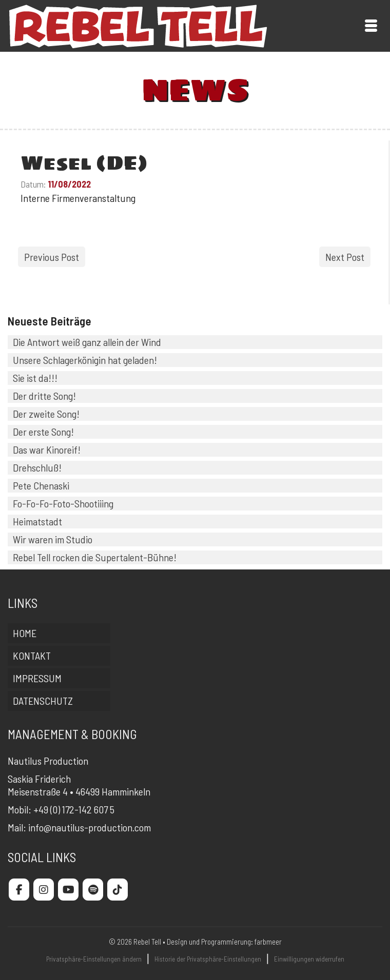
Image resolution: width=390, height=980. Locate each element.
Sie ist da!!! (35, 378)
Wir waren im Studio (53, 539)
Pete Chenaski (41, 485)
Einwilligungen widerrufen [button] (309, 959)
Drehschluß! (37, 467)
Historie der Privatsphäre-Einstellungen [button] (208, 959)
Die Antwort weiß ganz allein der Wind (87, 342)
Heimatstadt (37, 521)
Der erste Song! (43, 432)
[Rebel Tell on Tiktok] (118, 890)
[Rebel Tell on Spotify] (93, 890)
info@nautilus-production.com (90, 827)
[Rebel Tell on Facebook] (19, 890)
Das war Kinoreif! (47, 450)
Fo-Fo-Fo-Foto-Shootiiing (63, 503)
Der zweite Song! (46, 414)
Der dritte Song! (44, 396)
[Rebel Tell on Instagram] (44, 890)
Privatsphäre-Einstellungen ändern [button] (94, 959)
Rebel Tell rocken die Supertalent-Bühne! (95, 557)
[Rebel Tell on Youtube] (68, 890)
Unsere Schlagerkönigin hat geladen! (85, 360)
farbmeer (268, 942)
